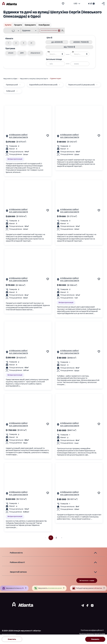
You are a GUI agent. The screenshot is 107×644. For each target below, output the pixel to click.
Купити (8, 25)
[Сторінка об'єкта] (7, 137)
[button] (50, 31)
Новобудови (44, 25)
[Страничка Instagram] (93, 4)
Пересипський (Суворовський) (81, 85)
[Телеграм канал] (89, 4)
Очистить (12, 639)
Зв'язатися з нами (87, 581)
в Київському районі (18, 135)
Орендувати (30, 25)
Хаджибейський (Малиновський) (43, 85)
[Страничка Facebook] (91, 4)
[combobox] (11, 31)
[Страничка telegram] (83, 606)
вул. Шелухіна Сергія (19, 137)
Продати (18, 25)
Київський (11, 91)
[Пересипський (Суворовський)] (97, 85)
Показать (95, 639)
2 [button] (56, 538)
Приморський (12, 85)
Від (49, 52)
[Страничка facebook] (87, 606)
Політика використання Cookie (92, 634)
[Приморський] (20, 85)
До (73, 52)
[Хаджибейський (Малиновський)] (59, 85)
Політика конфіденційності (92, 630)
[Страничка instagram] (92, 606)
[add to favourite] (63, 4)
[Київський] (17, 91)
